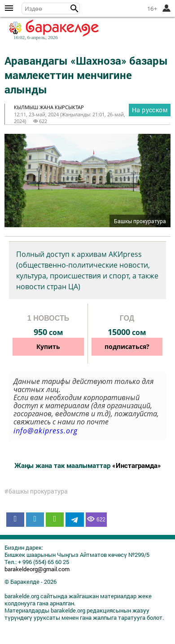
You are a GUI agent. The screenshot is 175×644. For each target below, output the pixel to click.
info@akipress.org (46, 431)
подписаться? (127, 346)
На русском (150, 110)
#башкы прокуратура (36, 491)
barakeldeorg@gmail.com (37, 569)
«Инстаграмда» (137, 465)
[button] (74, 9)
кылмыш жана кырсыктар (49, 107)
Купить (48, 346)
